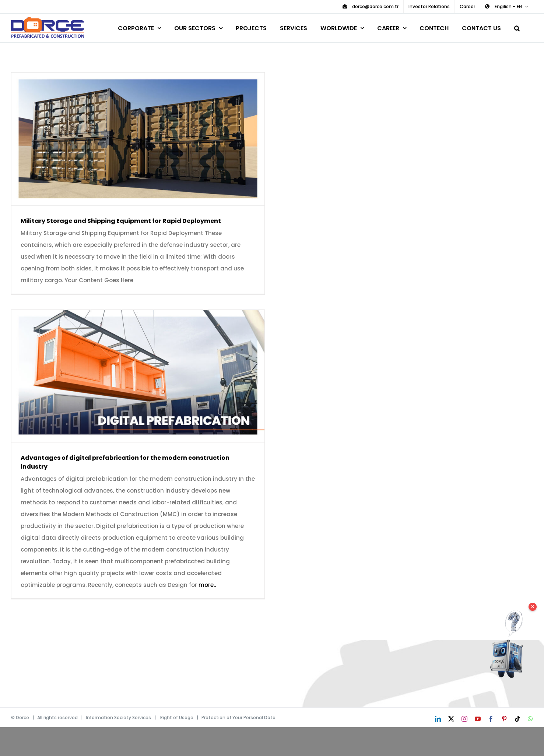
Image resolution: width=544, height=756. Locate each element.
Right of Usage (177, 717)
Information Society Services (118, 717)
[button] (517, 27)
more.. (207, 585)
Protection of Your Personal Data (238, 717)
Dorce (22, 717)
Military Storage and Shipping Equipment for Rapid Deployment (121, 221)
